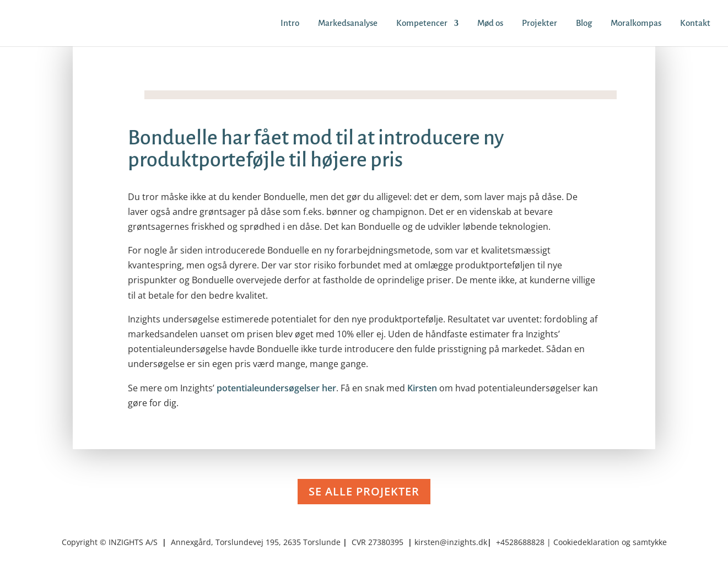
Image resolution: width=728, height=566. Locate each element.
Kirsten (422, 388)
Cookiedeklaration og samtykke (610, 542)
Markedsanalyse (348, 23)
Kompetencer (422, 23)
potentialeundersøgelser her (276, 388)
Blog (584, 23)
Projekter (540, 23)
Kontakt (695, 23)
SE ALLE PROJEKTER (364, 491)
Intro (290, 23)
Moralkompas (636, 23)
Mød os (490, 23)
